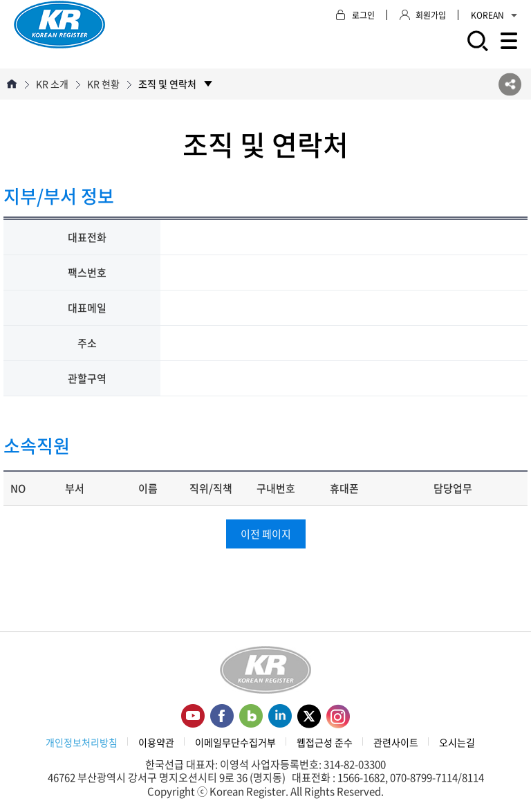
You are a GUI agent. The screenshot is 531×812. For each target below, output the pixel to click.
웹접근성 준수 (325, 742)
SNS (510, 84)
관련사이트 (396, 742)
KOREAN (494, 15)
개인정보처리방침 (82, 742)
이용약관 (156, 742)
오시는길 (457, 742)
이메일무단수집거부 (235, 742)
